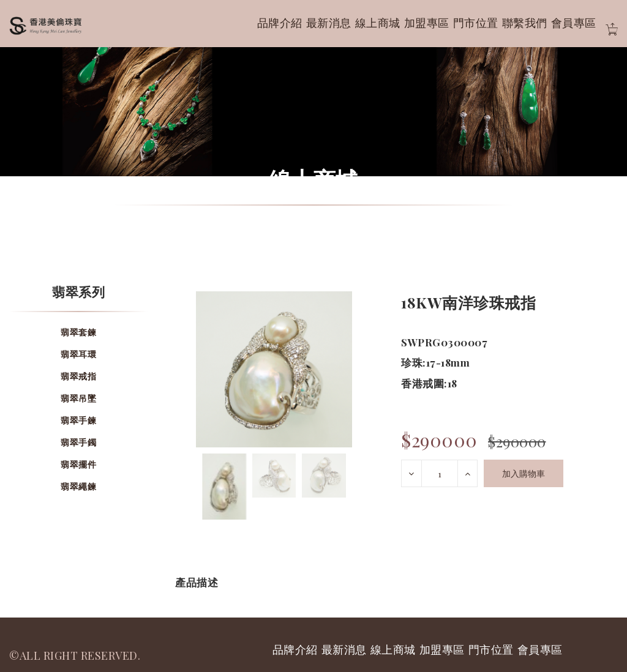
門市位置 (476, 23)
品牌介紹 (280, 23)
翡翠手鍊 (78, 420)
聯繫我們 (525, 23)
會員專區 (574, 23)
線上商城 (378, 23)
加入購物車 (524, 473)
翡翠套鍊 (78, 332)
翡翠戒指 (78, 376)
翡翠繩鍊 (78, 486)
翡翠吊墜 (78, 398)
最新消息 (329, 23)
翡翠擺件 (78, 464)
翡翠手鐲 (78, 442)
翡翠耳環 (78, 354)
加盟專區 (427, 23)
